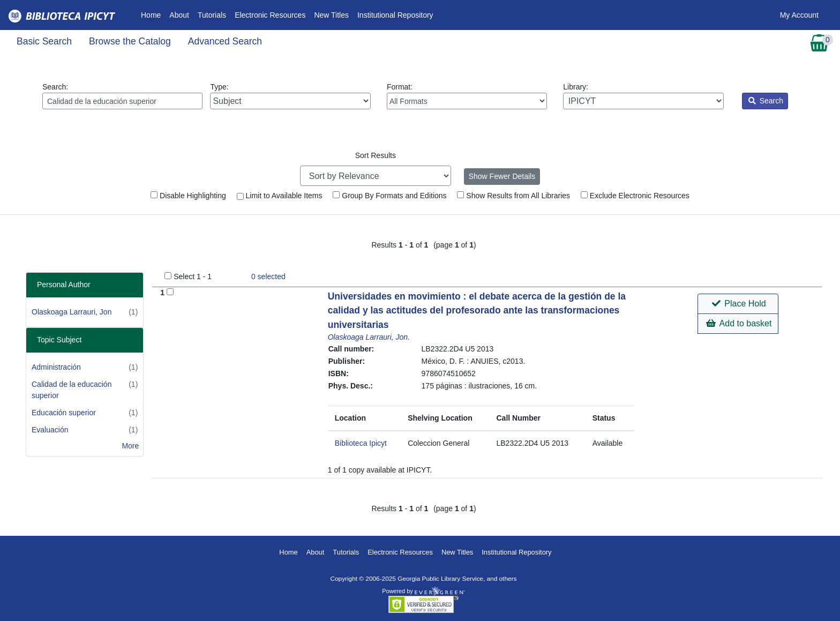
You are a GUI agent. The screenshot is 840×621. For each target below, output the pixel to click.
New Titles (331, 15)
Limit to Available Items (280, 196)
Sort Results (376, 155)
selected (268, 276)
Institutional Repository (395, 15)
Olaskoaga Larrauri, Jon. (369, 337)
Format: (467, 96)
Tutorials (212, 15)
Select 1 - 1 (193, 276)
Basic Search (44, 41)
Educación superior (64, 413)
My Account (799, 15)
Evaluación (50, 430)
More (130, 446)
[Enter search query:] (122, 101)
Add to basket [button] (739, 323)
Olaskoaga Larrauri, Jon (72, 312)
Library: (643, 96)
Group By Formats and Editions (389, 196)
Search (766, 101)
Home (153, 14)
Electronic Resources (270, 15)
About (179, 15)
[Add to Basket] (170, 292)
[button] (738, 304)
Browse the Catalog (130, 41)
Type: (290, 96)
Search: (122, 96)
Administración (56, 367)
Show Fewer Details (502, 176)
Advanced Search (225, 41)
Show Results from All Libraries (513, 196)
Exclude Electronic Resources (635, 196)
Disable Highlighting (188, 196)
